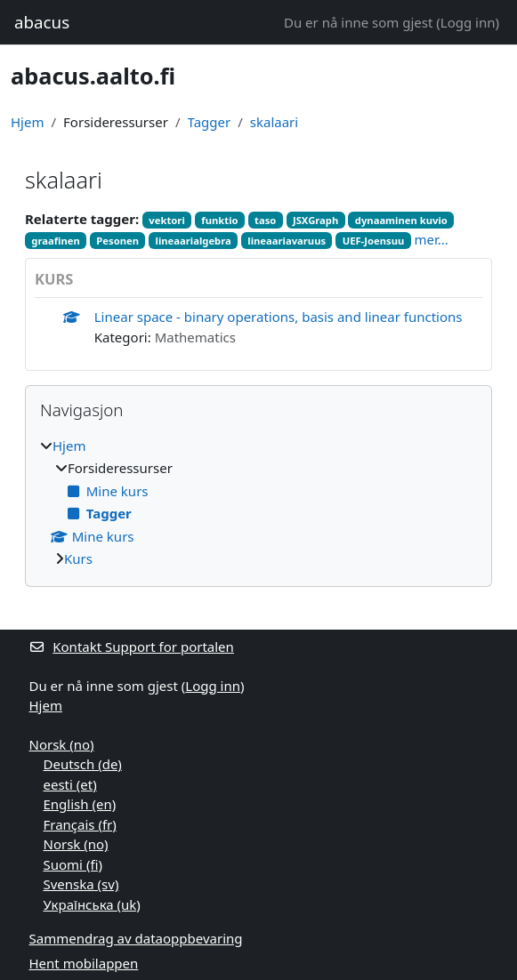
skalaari (274, 122)
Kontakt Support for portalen (132, 647)
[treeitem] (258, 502)
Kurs (78, 558)
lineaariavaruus (287, 241)
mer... (432, 239)
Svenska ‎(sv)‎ (81, 884)
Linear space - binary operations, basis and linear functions (279, 317)
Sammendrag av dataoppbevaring (136, 938)
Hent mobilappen (84, 963)
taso (265, 220)
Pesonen (117, 241)
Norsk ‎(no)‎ (62, 744)
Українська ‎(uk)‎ (92, 904)
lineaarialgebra (194, 241)
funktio (219, 220)
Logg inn (468, 22)
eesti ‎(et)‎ (70, 784)
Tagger (210, 122)
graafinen (55, 241)
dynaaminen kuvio (401, 220)
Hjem (27, 122)
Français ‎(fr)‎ (80, 824)
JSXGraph (315, 220)
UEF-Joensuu (374, 241)
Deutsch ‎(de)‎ (83, 764)
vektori (166, 220)
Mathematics (195, 337)
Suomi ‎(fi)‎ (73, 864)
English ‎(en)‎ (80, 804)
